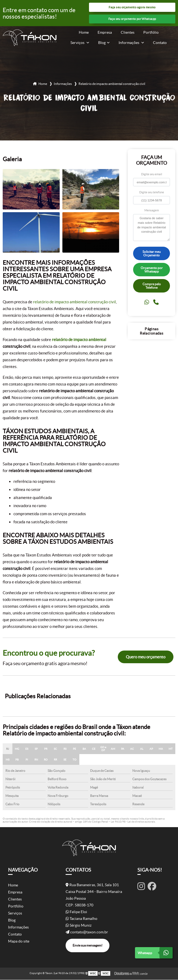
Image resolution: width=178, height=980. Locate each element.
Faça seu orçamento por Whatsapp (132, 19)
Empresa (105, 32)
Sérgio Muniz (79, 926)
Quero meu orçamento (146, 657)
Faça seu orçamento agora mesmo (132, 7)
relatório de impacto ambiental (79, 340)
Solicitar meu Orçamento (152, 254)
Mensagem (152, 211)
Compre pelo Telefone (152, 286)
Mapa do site (19, 941)
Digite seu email (152, 175)
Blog (102, 43)
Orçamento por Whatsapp (152, 270)
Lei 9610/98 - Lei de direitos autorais (133, 822)
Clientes (128, 32)
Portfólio (151, 32)
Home (84, 32)
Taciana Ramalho (81, 919)
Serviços (78, 43)
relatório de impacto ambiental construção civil (74, 302)
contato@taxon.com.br (87, 932)
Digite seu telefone (152, 193)
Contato (160, 43)
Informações (129, 43)
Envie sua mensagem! (88, 946)
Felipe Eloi (76, 912)
